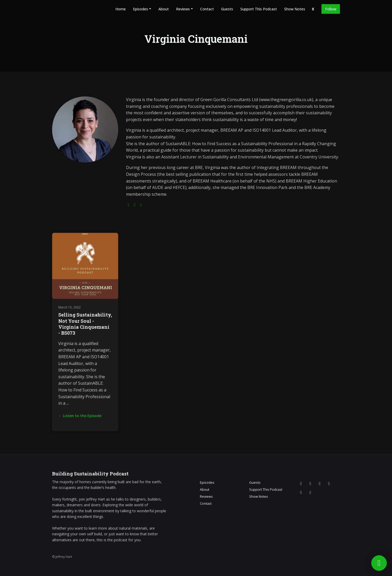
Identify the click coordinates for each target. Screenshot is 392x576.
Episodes (141, 9)
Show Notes (295, 9)
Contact (207, 9)
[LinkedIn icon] (301, 492)
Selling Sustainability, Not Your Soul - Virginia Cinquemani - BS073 (85, 324)
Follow (331, 9)
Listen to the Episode (80, 416)
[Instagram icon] (310, 483)
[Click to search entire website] (313, 9)
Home (121, 9)
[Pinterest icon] (310, 492)
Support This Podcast (259, 9)
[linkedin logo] (141, 205)
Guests (227, 9)
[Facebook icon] (320, 483)
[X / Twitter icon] (301, 483)
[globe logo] (129, 205)
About (164, 9)
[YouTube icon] (329, 483)
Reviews (183, 9)
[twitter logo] (135, 205)
